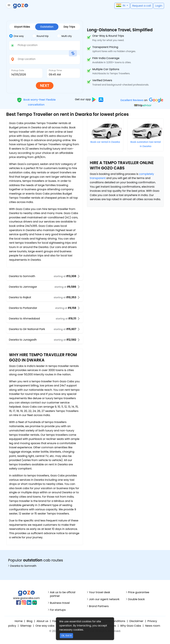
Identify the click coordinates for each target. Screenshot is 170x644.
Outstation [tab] (47, 27)
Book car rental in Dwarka (105, 142)
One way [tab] (16, 36)
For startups (58, 610)
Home (19, 621)
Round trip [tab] (40, 36)
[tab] (21, 36)
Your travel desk (100, 592)
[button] (9, 6)
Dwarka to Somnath (23, 566)
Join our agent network (104, 599)
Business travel (60, 603)
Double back (136, 599)
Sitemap (26, 626)
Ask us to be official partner (63, 594)
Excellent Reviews (132, 100)
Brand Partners (99, 606)
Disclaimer (136, 621)
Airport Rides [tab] (22, 27)
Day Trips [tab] (69, 27)
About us (42, 621)
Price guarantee (139, 592)
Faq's (56, 621)
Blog (30, 621)
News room (153, 626)
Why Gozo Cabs (131, 626)
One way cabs (45, 626)
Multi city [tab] (64, 36)
